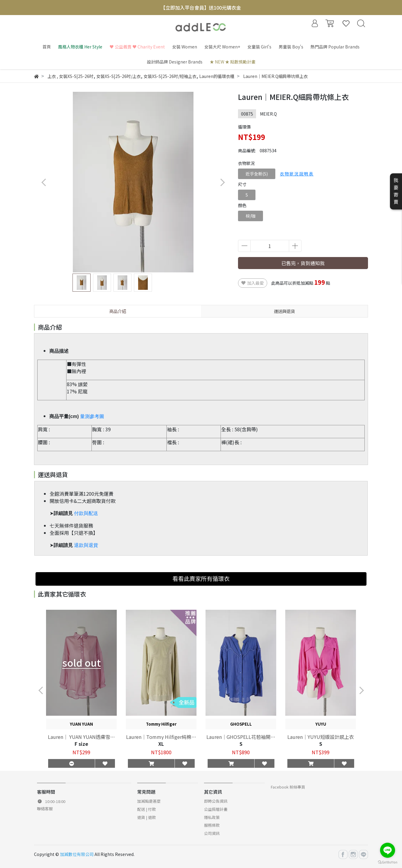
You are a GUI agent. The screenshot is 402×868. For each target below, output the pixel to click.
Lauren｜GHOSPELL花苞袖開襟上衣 (241, 737)
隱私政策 (212, 817)
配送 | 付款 (147, 809)
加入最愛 (253, 283)
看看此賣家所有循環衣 (201, 578)
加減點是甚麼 (149, 801)
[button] (222, 182)
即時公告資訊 (216, 801)
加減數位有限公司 (77, 854)
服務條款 (212, 825)
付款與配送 (86, 513)
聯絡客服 (45, 809)
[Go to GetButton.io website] (388, 862)
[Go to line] (388, 850)
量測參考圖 (92, 416)
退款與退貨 (86, 545)
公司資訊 (212, 833)
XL (161, 744)
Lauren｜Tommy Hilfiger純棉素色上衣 (161, 737)
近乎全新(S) (257, 174)
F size (81, 744)
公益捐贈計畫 (216, 809)
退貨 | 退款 (147, 817)
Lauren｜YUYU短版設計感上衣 (321, 737)
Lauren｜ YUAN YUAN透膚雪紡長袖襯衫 (81, 737)
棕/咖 (250, 216)
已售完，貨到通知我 (303, 263)
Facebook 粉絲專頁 (288, 787)
